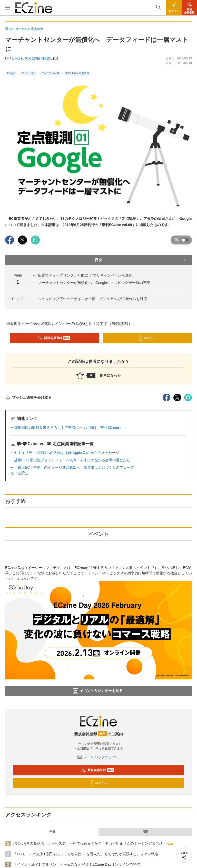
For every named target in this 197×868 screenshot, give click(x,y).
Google (11, 73)
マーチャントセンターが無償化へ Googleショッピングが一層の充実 (94, 283)
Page (18, 299)
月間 (145, 832)
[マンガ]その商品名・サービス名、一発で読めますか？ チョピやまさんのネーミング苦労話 (88, 843)
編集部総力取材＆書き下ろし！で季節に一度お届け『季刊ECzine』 (68, 427)
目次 (141, 260)
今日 (52, 832)
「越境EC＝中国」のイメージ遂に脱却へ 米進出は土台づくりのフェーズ (74, 467)
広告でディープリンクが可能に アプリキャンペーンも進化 (85, 275)
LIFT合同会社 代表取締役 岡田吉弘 (29, 58)
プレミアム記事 (50, 73)
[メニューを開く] (8, 8)
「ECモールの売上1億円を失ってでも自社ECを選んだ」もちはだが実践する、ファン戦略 (86, 854)
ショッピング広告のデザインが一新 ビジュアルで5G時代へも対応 (92, 299)
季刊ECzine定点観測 (77, 73)
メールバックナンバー (98, 757)
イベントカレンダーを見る (98, 691)
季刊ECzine (28, 73)
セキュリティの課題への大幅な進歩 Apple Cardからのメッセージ (67, 453)
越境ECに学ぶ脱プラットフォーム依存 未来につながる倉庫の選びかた (72, 460)
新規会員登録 (54, 338)
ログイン (147, 338)
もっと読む (19, 473)
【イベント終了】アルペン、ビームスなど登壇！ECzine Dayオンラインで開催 (77, 864)
